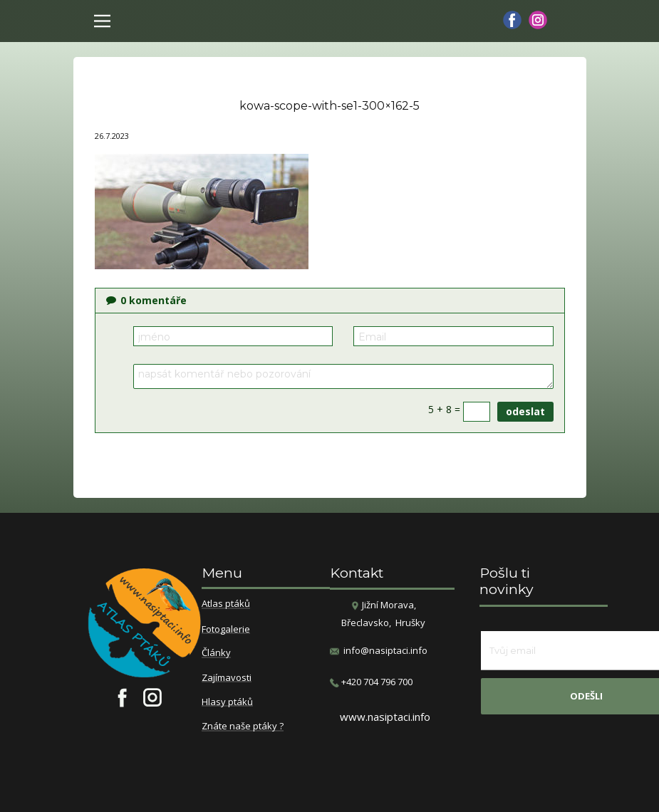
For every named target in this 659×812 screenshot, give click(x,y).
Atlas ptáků (226, 604)
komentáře (146, 300)
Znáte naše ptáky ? (243, 727)
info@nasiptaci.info (385, 650)
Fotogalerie (226, 630)
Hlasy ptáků (227, 702)
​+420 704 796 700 (371, 682)
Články (216, 653)
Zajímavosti (227, 678)
